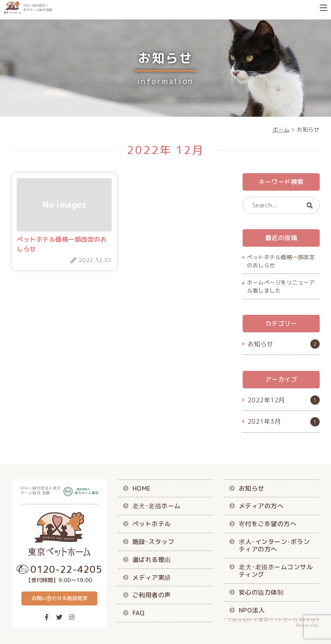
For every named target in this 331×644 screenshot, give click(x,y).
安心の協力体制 (261, 592)
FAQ (139, 613)
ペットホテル (152, 524)
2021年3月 (264, 421)
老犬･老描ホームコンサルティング (276, 571)
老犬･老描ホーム (157, 506)
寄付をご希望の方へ (268, 524)
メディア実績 (152, 577)
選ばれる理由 (152, 559)
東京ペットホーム (278, 620)
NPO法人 (252, 610)
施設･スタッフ (153, 542)
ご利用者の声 (152, 595)
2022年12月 (266, 400)
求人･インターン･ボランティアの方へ (274, 545)
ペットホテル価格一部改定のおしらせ (281, 261)
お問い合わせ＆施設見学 (59, 598)
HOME (142, 488)
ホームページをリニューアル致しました (281, 286)
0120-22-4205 (66, 569)
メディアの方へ (261, 506)
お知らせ (260, 344)
